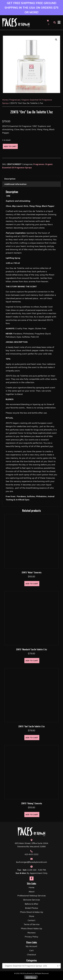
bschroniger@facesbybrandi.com (31, 862)
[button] (56, 40)
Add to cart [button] (32, 584)
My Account (31, 946)
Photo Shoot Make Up (31, 928)
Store (31, 916)
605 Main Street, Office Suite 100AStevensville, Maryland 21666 (32, 845)
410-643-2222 (31, 854)
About (32, 892)
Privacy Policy (31, 937)
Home (5, 100)
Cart (31, 950)
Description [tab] (10, 179)
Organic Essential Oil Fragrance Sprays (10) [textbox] (31, 966)
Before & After (32, 904)
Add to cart (10, 146)
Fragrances (15, 100)
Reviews (31, 933)
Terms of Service (32, 924)
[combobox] (31, 966)
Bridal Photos (32, 908)
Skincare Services (31, 900)
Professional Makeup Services (32, 896)
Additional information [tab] (15, 184)
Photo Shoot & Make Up (32, 912)
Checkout (32, 955)
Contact (31, 920)
